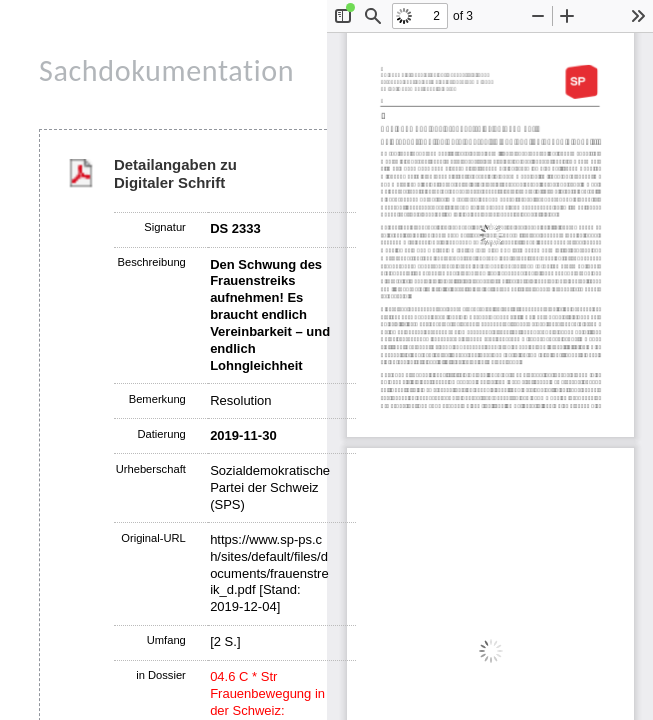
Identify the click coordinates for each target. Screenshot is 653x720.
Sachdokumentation (166, 70)
